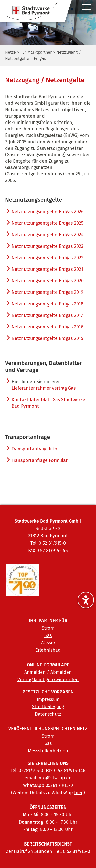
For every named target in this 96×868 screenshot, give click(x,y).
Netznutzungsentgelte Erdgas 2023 (47, 246)
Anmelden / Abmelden (48, 672)
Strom (48, 628)
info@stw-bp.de (54, 778)
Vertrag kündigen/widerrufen (48, 680)
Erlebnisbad (48, 650)
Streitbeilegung (48, 707)
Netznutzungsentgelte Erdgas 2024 (48, 235)
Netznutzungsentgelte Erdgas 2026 (48, 212)
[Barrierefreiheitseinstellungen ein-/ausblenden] (86, 600)
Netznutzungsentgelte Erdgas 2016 (47, 327)
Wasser (48, 643)
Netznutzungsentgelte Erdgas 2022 (47, 258)
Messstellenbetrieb (48, 751)
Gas (48, 635)
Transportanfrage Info (34, 449)
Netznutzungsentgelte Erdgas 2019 (47, 292)
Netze (10, 52)
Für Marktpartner (36, 52)
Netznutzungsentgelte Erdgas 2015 (47, 338)
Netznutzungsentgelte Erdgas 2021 (47, 269)
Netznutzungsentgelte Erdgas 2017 (47, 315)
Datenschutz (48, 714)
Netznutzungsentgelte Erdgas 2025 (47, 223)
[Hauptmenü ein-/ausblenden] (86, 8)
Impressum (48, 699)
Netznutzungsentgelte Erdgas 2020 (48, 281)
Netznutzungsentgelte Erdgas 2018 (47, 304)
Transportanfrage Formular (40, 460)
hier (78, 793)
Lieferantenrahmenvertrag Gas (44, 388)
